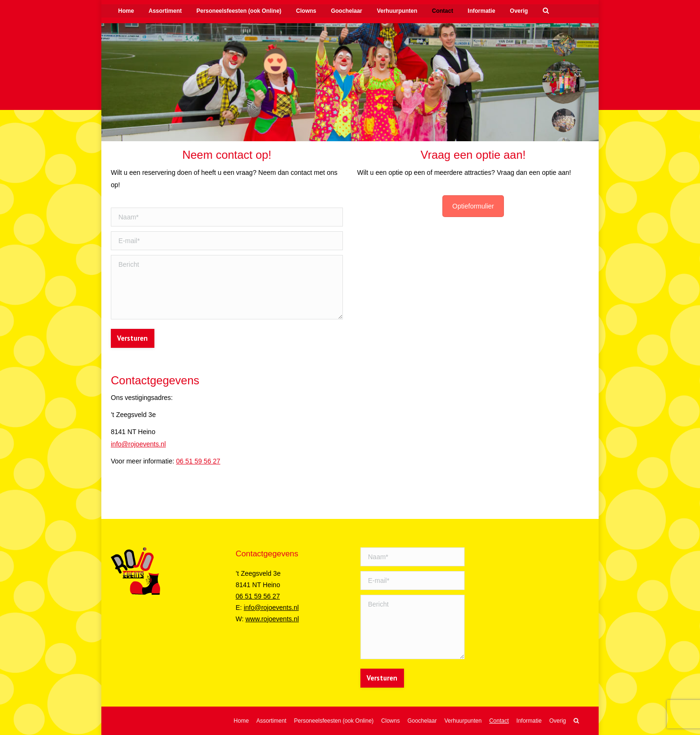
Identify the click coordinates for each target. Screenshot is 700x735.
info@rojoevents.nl (138, 444)
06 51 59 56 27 (198, 461)
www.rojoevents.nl (272, 619)
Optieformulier (473, 206)
